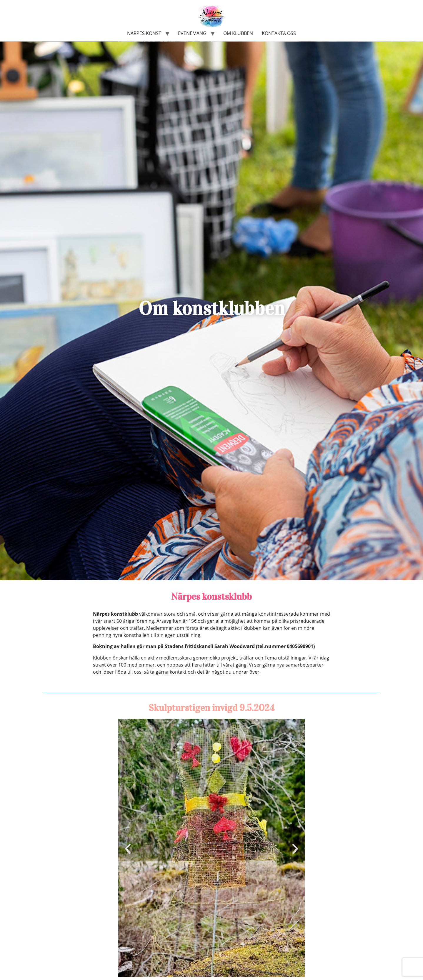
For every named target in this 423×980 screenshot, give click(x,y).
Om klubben (238, 33)
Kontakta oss (279, 33)
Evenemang (192, 33)
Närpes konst (144, 33)
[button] (128, 849)
